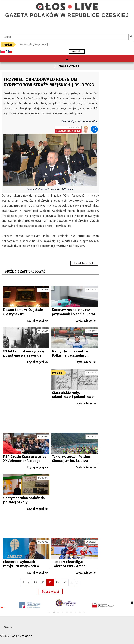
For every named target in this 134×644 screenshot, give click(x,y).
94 (65, 582)
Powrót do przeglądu (84, 263)
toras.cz (27, 636)
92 (50, 582)
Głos (12, 636)
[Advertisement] (26, 400)
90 (35, 582)
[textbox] (65, 37)
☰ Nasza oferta (67, 66)
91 (43, 582)
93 (57, 582)
